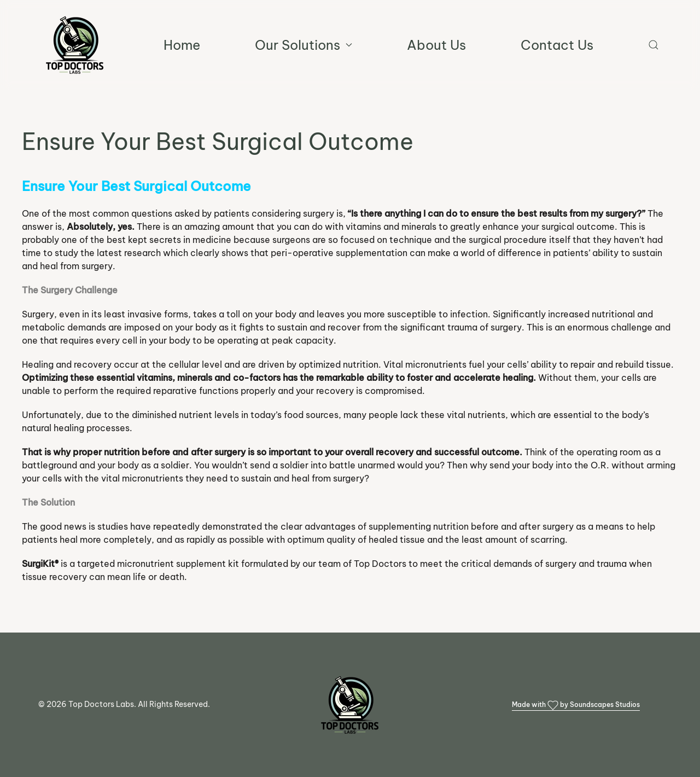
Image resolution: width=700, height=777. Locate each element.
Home (182, 45)
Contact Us (557, 45)
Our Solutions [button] (304, 45)
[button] (654, 45)
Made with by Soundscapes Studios (576, 705)
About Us (436, 45)
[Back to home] (75, 45)
